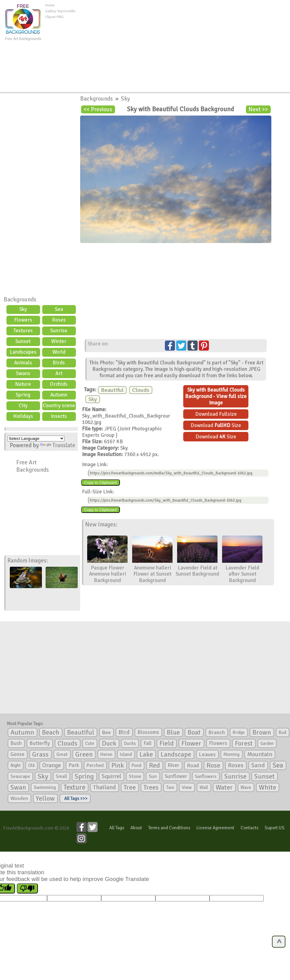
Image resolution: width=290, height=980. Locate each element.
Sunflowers (206, 776)
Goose (17, 754)
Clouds (141, 390)
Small (61, 776)
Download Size (216, 425)
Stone (135, 776)
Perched (95, 765)
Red (154, 765)
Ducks (130, 743)
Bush (16, 743)
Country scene (59, 405)
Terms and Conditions (169, 828)
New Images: (101, 525)
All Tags (117, 828)
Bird (124, 732)
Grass (40, 754)
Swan (18, 787)
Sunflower (176, 776)
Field (167, 743)
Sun (153, 776)
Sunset (23, 341)
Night (15, 765)
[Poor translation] (27, 888)
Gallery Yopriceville (60, 11)
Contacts (249, 828)
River (173, 765)
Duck (109, 743)
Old (31, 765)
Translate (58, 445)
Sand (258, 765)
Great (62, 754)
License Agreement (215, 828)
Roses (59, 320)
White (268, 787)
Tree (130, 787)
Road (193, 765)
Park (74, 765)
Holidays (23, 416)
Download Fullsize (216, 414)
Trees (151, 787)
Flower (191, 743)
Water (224, 787)
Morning (231, 754)
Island (126, 754)
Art (59, 373)
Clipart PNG (54, 17)
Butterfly (40, 743)
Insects (59, 416)
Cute (90, 743)
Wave (246, 787)
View (187, 787)
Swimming (45, 787)
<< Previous (98, 109)
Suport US (275, 828)
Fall (148, 743)
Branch (217, 732)
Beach (51, 732)
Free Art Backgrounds (33, 466)
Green (84, 754)
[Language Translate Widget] (36, 438)
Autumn (59, 395)
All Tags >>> (75, 798)
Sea (59, 309)
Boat (194, 732)
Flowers (23, 320)
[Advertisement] (184, 46)
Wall (204, 787)
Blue (173, 732)
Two (170, 787)
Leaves (207, 754)
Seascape (20, 776)
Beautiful (112, 390)
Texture (74, 787)
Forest (244, 743)
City (23, 405)
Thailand (104, 787)
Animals (23, 363)
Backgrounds (20, 300)
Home (50, 5)
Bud (283, 732)
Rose (213, 765)
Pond (136, 765)
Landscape (176, 754)
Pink (118, 765)
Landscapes (23, 352)
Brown (262, 732)
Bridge (239, 732)
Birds (59, 363)
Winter (59, 341)
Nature (23, 384)
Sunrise (59, 331)
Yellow (45, 798)
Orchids (59, 384)
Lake (146, 754)
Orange (52, 765)
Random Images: (28, 561)
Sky (23, 309)
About (136, 828)
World (59, 352)
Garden (267, 743)
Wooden (19, 798)
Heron (106, 754)
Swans (23, 373)
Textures (23, 331)
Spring (23, 395)
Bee (106, 732)
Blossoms (148, 732)
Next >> (258, 109)
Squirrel (111, 776)
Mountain (260, 754)
